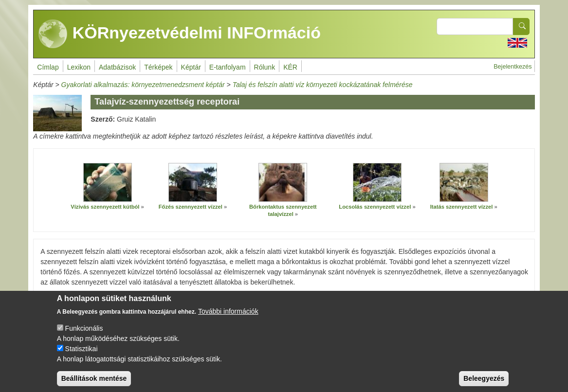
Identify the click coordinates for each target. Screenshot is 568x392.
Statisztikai (82, 356)
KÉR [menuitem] (290, 67)
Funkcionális (84, 335)
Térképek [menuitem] (158, 67)
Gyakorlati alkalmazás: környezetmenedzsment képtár (143, 85)
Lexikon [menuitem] (79, 67)
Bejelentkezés (513, 67)
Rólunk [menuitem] (265, 67)
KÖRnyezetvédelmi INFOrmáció (180, 34)
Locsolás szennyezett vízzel (375, 207)
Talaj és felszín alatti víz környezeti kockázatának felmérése (323, 85)
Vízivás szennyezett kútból (105, 207)
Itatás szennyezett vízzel (462, 207)
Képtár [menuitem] (191, 67)
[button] (108, 182)
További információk (228, 318)
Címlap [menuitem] (48, 67)
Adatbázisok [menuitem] (117, 67)
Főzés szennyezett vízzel (191, 207)
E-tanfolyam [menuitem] (228, 67)
